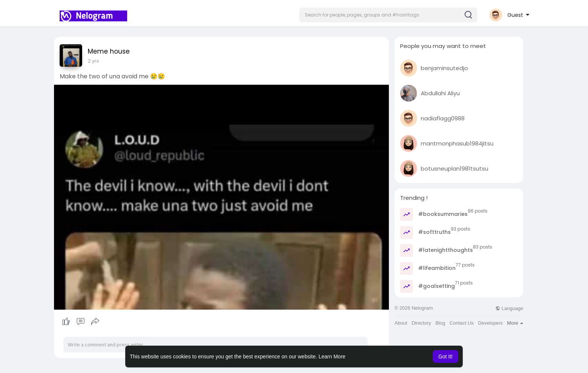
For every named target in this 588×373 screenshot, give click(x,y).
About (401, 323)
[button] (388, 15)
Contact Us (462, 323)
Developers (490, 323)
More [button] (515, 323)
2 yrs (93, 61)
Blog (440, 323)
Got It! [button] (445, 357)
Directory (421, 323)
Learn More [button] (332, 357)
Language (509, 308)
